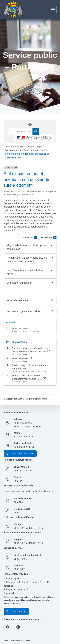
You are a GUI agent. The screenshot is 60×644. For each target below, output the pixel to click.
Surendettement (32, 150)
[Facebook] (8, 627)
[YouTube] (18, 627)
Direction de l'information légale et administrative (26, 399)
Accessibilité (10, 593)
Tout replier (29, 237)
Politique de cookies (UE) (16, 589)
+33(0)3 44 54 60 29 (24, 437)
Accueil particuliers (15, 147)
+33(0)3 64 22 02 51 (24, 447)
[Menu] (53, 10)
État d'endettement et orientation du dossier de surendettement (27, 154)
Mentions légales (12, 579)
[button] (30, 247)
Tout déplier (48, 237)
